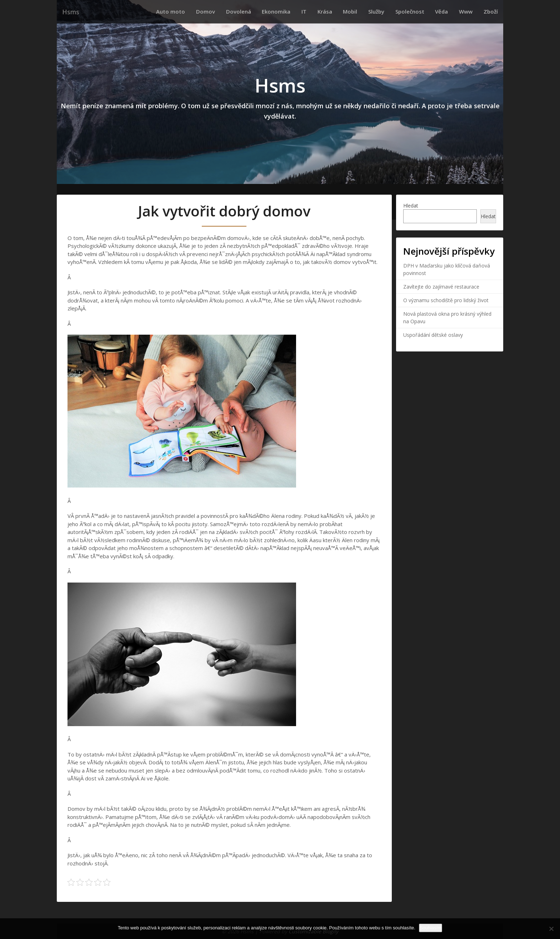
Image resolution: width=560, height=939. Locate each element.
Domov (246, 11)
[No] (551, 929)
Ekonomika (309, 11)
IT (332, 11)
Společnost (423, 11)
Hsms (70, 12)
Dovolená (275, 11)
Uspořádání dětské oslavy (433, 334)
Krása (349, 11)
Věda (451, 11)
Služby (393, 11)
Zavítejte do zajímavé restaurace (441, 286)
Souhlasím (431, 928)
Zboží (492, 11)
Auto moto (214, 11)
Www (471, 11)
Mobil (371, 11)
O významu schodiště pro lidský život (446, 300)
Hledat (411, 205)
